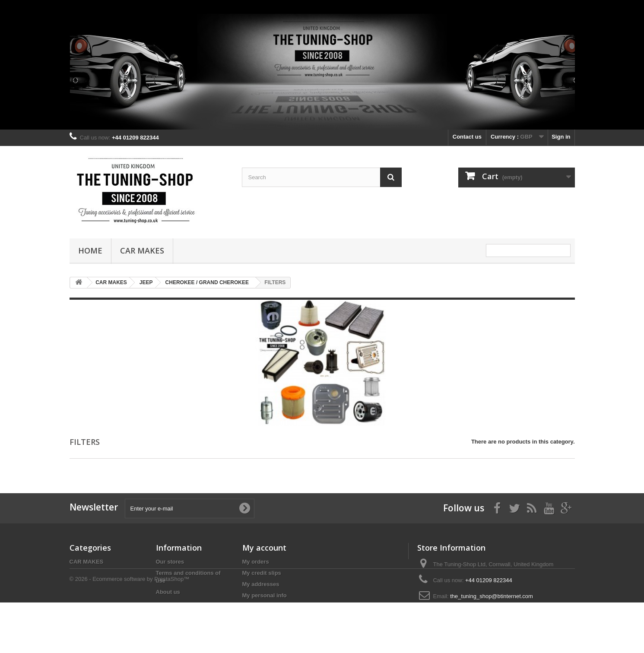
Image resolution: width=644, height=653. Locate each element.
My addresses (261, 584)
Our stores (170, 562)
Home (90, 250)
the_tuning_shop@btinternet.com (492, 596)
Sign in (561, 137)
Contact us (467, 137)
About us (168, 592)
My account (264, 548)
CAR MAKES (142, 250)
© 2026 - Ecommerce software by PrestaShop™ (130, 629)
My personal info (265, 595)
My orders (256, 562)
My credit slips (262, 573)
